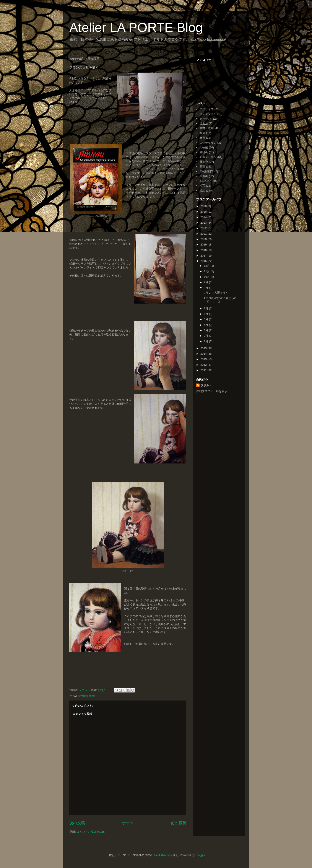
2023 (204, 223)
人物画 (204, 147)
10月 (207, 277)
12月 (207, 266)
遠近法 (204, 123)
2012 (204, 365)
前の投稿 (179, 823)
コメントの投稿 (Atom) (91, 832)
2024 (204, 217)
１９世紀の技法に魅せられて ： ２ (220, 300)
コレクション (208, 114)
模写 (202, 186)
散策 (202, 133)
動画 (202, 167)
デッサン (205, 119)
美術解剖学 (207, 171)
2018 (204, 250)
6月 (206, 314)
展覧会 (204, 162)
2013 (204, 359)
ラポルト (206, 385)
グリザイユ (207, 109)
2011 (204, 370)
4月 (206, 325)
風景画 (204, 176)
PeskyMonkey (163, 855)
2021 (204, 234)
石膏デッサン (208, 157)
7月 (206, 308)
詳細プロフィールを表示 (212, 391)
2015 (204, 348)
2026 (204, 206)
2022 (204, 228)
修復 (202, 138)
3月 (206, 330)
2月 (206, 336)
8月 (206, 288)
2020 (204, 239)
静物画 (84, 696)
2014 (204, 354)
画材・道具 (207, 128)
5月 (206, 319)
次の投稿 (77, 823)
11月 (207, 271)
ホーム (128, 823)
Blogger (200, 855)
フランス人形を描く (216, 293)
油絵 (92, 696)
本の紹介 (205, 181)
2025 (204, 212)
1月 (206, 341)
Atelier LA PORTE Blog (136, 27)
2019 (204, 245)
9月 (206, 282)
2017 (204, 256)
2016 (204, 261)
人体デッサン (208, 143)
